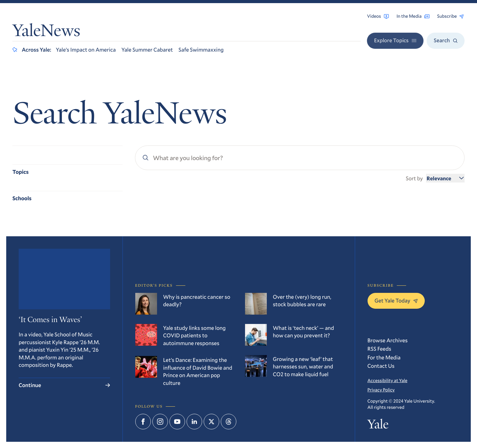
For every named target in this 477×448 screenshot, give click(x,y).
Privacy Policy (381, 390)
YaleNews (46, 32)
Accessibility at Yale (388, 380)
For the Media (384, 357)
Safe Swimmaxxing (201, 49)
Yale (378, 425)
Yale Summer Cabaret (147, 49)
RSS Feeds (380, 349)
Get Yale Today (396, 300)
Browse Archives (388, 340)
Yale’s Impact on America (86, 49)
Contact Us (381, 366)
